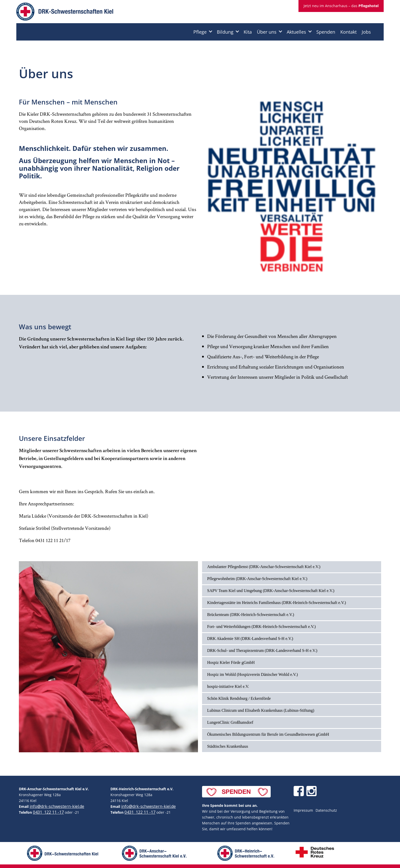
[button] (203, 32)
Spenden (326, 32)
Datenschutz (326, 810)
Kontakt (348, 32)
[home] (65, 13)
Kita (248, 32)
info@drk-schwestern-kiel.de (57, 806)
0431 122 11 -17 (48, 812)
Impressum (303, 810)
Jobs (366, 32)
